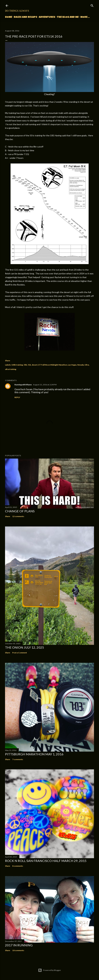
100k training (17, 365)
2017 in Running (19, 945)
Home (9, 17)
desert (35, 365)
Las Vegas (72, 365)
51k (29, 365)
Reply (17, 397)
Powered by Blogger (49, 970)
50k (25, 365)
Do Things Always (17, 11)
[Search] (92, 5)
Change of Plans (20, 511)
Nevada (81, 365)
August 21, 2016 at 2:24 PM (45, 385)
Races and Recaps (25, 17)
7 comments (18, 759)
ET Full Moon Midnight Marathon (53, 365)
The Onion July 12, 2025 (25, 647)
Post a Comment (20, 653)
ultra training (11, 369)
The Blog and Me (68, 17)
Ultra (87, 365)
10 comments (18, 950)
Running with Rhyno (23, 385)
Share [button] (8, 361)
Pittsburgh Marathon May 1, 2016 (34, 754)
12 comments (18, 516)
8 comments (18, 866)
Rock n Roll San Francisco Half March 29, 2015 (46, 861)
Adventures (47, 17)
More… (85, 17)
